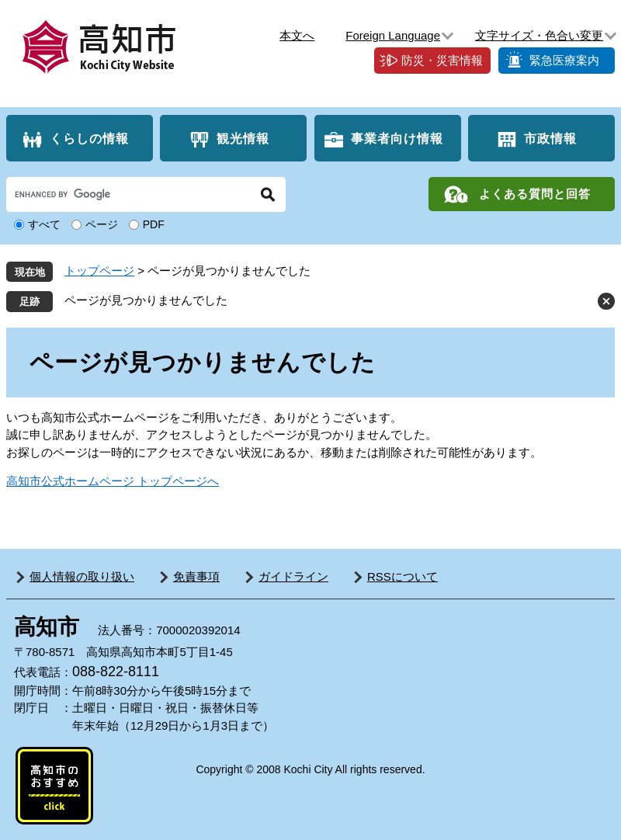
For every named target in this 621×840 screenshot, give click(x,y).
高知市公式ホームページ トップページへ (113, 481)
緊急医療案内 (564, 60)
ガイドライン (293, 576)
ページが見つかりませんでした (146, 300)
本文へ (297, 35)
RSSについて (402, 576)
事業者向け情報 (397, 139)
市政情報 (550, 139)
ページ (102, 224)
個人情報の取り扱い (82, 576)
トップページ (99, 271)
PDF (154, 224)
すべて (44, 224)
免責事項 (196, 576)
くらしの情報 (89, 139)
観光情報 (243, 139)
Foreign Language (393, 35)
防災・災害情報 (442, 60)
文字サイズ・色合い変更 (539, 35)
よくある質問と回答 (535, 194)
